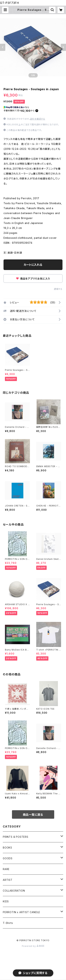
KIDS (6, 901)
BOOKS (7, 848)
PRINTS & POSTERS (16, 837)
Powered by (33, 946)
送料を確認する (38, 119)
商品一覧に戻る (33, 815)
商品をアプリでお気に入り (33, 279)
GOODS (8, 858)
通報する (58, 289)
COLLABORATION (14, 891)
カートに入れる (33, 265)
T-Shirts (8, 923)
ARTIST (8, 880)
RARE (6, 869)
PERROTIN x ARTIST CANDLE (21, 912)
